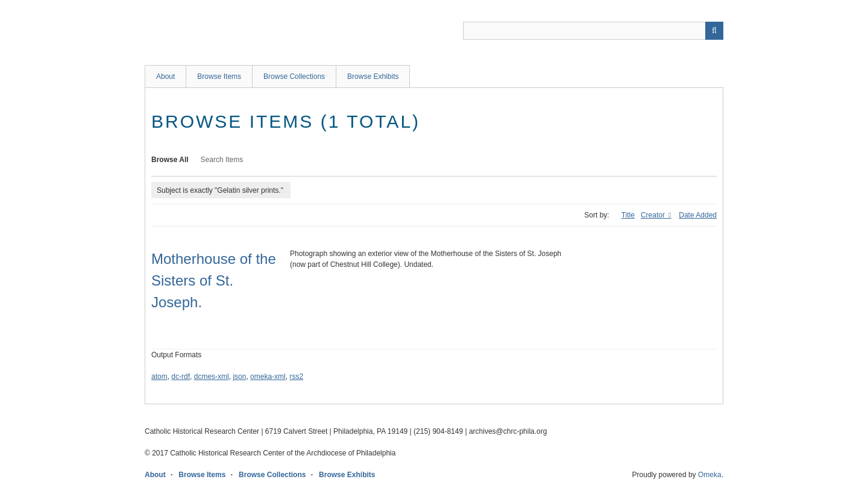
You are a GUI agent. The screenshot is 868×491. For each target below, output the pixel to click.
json (239, 377)
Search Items (222, 160)
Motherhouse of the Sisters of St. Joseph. (214, 280)
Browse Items (219, 77)
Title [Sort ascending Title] (628, 215)
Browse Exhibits (373, 77)
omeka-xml (268, 377)
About (165, 77)
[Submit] (714, 31)
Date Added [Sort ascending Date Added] (698, 215)
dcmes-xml (212, 377)
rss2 (296, 377)
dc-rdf (181, 377)
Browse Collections (294, 77)
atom (159, 377)
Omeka (710, 475)
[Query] (593, 31)
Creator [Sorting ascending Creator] (654, 215)
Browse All (170, 160)
